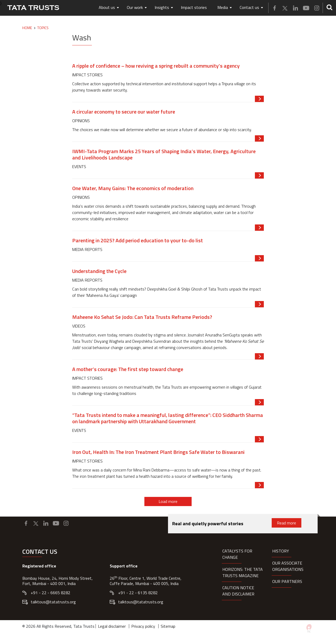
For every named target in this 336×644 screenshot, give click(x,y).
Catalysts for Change (237, 554)
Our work (135, 7)
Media (223, 7)
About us (107, 7)
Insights (162, 7)
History (281, 551)
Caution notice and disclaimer (238, 591)
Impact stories (194, 7)
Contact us (249, 7)
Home (27, 28)
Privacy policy (143, 626)
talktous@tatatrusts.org (53, 602)
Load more (168, 501)
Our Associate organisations (288, 566)
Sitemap (168, 626)
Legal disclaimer (112, 626)
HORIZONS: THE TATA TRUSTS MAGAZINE (243, 572)
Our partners (287, 581)
